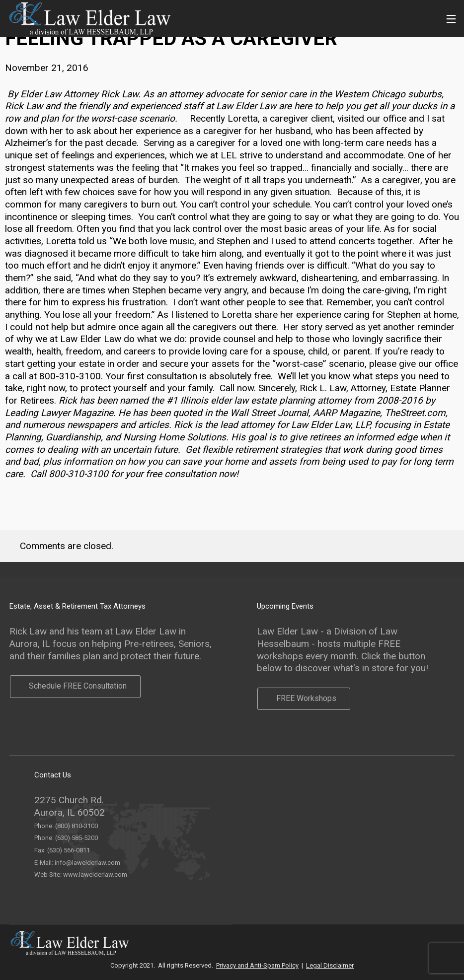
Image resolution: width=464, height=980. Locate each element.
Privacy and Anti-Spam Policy (257, 965)
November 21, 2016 (47, 68)
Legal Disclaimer (330, 965)
